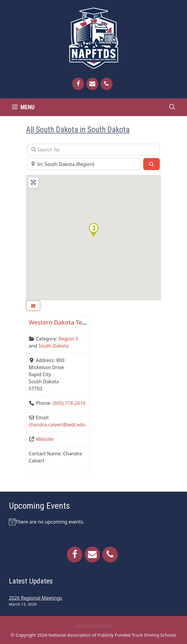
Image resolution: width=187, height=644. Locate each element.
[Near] (84, 164)
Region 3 (68, 339)
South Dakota (54, 346)
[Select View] (33, 306)
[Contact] (92, 84)
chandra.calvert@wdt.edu (57, 425)
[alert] (93, 522)
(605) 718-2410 (69, 403)
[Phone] (107, 84)
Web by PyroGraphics (93, 626)
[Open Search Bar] (172, 107)
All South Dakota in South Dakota (78, 130)
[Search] (151, 164)
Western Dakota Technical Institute (78, 322)
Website (45, 439)
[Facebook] (78, 84)
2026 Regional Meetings (36, 598)
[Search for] (93, 150)
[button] (93, 230)
